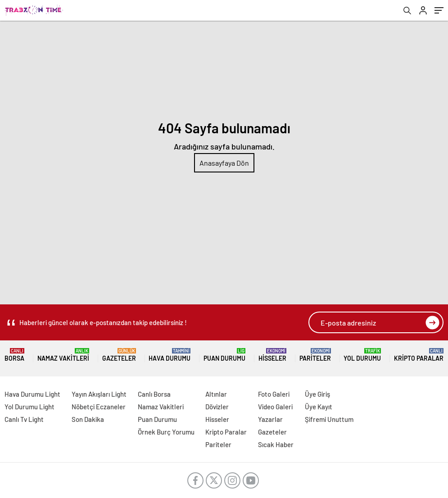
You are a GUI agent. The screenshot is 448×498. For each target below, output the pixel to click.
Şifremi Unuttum (329, 419)
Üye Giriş (317, 394)
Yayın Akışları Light (99, 394)
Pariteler (315, 355)
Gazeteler (119, 355)
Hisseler (272, 355)
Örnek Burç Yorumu (166, 432)
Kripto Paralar (419, 355)
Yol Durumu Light (29, 407)
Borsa (14, 355)
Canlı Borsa (154, 394)
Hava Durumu (170, 355)
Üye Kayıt (319, 407)
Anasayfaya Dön (224, 163)
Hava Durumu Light (32, 394)
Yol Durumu (362, 355)
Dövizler (217, 407)
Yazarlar (270, 419)
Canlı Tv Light (24, 419)
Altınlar (216, 394)
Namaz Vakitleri (63, 355)
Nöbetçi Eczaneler (99, 407)
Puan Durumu (224, 355)
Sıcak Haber (276, 444)
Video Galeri (275, 407)
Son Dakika (88, 419)
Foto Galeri (274, 394)
